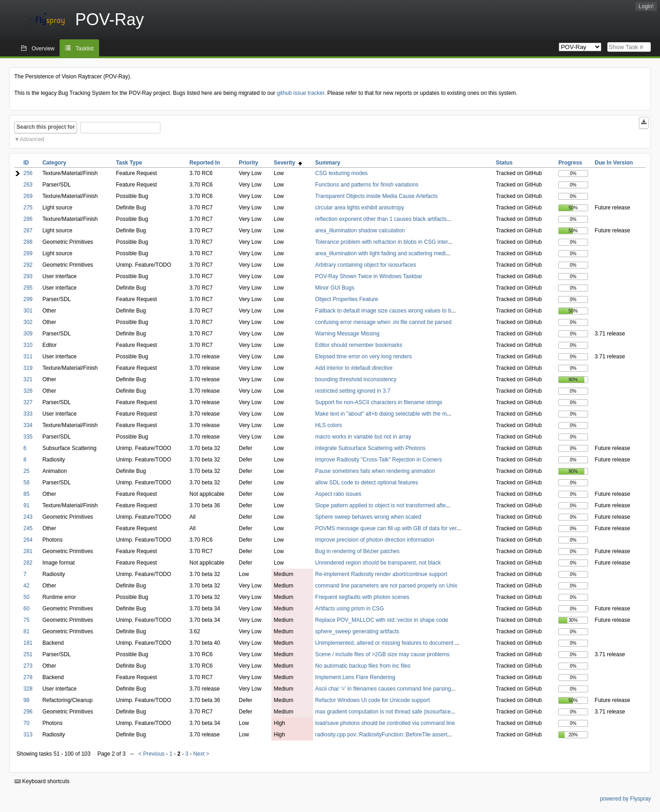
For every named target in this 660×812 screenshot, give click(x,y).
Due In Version (614, 163)
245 (28, 528)
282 (28, 563)
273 (28, 666)
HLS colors (329, 425)
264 (28, 540)
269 (28, 196)
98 (26, 700)
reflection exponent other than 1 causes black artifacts (381, 219)
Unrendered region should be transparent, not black (378, 563)
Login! (646, 6)
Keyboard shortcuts (42, 781)
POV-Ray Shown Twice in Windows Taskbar (369, 276)
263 (28, 185)
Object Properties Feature (347, 299)
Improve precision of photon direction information (375, 540)
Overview (43, 49)
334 (28, 425)
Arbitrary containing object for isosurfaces (366, 265)
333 (28, 414)
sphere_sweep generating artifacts (357, 631)
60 (26, 609)
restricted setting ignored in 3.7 (353, 391)
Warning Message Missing (347, 334)
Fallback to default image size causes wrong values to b (383, 311)
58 (26, 483)
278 (28, 677)
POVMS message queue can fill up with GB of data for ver (386, 528)
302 (28, 322)
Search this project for (46, 127)
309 (28, 334)
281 (28, 551)
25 (26, 471)
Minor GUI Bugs (335, 288)
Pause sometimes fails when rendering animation (375, 471)
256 (28, 173)
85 (26, 494)
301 (28, 311)
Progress (570, 163)
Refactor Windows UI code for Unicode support (373, 700)
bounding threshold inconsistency (356, 379)
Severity (288, 163)
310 (28, 345)
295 (28, 288)
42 (26, 586)
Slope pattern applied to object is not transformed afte (381, 505)
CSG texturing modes (342, 173)
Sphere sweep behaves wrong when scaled (368, 517)
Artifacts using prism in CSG (350, 609)
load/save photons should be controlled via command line (385, 723)
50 (26, 597)
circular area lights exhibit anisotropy (360, 208)
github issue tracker (300, 93)
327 (28, 402)
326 (28, 391)
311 (28, 357)
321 (28, 379)
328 (28, 689)
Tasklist (85, 49)
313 (28, 735)
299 (28, 299)
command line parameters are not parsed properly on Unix (386, 586)
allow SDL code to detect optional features (367, 483)
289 (28, 253)
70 (26, 723)
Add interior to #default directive (354, 368)
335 (28, 437)
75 (26, 620)
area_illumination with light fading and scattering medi (381, 253)
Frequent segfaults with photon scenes (362, 597)
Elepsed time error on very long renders (364, 357)
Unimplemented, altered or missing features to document (385, 643)
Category (54, 163)
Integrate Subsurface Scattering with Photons (371, 448)
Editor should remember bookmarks (359, 345)
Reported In (205, 163)
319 (28, 368)
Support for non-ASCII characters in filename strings (379, 402)
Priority (248, 163)
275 (28, 208)
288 (28, 242)
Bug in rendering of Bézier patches (357, 551)
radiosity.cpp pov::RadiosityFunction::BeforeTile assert (381, 735)
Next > (201, 754)
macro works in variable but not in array (363, 437)
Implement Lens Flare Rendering (355, 677)
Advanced (32, 139)
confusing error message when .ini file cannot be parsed (384, 322)
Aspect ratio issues (338, 494)
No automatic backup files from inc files (363, 666)
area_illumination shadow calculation (360, 230)
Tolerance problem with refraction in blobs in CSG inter (382, 242)
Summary (328, 163)
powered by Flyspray (625, 799)
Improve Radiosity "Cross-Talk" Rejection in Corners (379, 460)
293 (28, 276)
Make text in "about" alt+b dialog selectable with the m (381, 414)
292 (28, 265)
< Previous (151, 754)
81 (26, 631)
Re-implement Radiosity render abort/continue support (381, 574)
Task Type (129, 163)
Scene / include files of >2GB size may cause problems (382, 654)
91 (26, 505)
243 (28, 517)
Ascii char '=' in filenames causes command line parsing (383, 689)
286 (28, 219)
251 (28, 654)
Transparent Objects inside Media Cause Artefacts (377, 196)
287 (28, 230)
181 (28, 643)
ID (26, 163)
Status (504, 163)
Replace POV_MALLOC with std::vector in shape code (382, 620)
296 (28, 712)
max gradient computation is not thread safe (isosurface (383, 712)
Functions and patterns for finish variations (367, 185)
